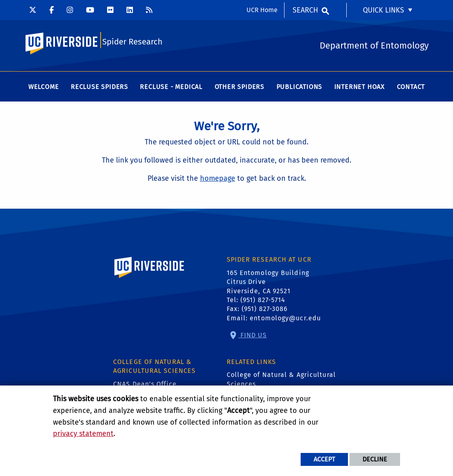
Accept (324, 459)
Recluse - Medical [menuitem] (171, 89)
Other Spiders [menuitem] (239, 89)
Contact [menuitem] (411, 89)
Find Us (253, 337)
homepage (218, 180)
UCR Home (262, 10)
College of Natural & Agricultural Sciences (281, 381)
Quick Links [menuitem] (383, 10)
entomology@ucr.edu (285, 320)
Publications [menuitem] (299, 89)
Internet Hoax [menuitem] (359, 89)
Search (305, 10)
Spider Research (132, 43)
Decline (375, 459)
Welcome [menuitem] (44, 89)
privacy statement (83, 434)
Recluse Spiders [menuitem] (99, 89)
